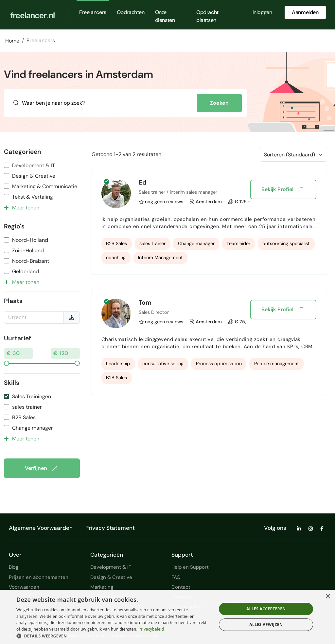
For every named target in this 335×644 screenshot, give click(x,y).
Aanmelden (305, 12)
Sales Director (154, 312)
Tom (145, 303)
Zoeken (219, 103)
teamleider (239, 243)
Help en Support (190, 567)
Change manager (33, 428)
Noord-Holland (30, 240)
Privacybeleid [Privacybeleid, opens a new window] (151, 629)
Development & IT (34, 165)
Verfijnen (41, 468)
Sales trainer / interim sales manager (178, 192)
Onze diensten (165, 16)
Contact (181, 587)
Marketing (102, 587)
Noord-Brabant (31, 261)
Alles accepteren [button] (266, 609)
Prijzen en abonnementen (39, 577)
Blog (14, 567)
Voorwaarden (24, 587)
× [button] (328, 597)
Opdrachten (131, 12)
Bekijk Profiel (282, 189)
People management (277, 364)
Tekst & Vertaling (33, 197)
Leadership (118, 364)
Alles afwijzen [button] (266, 625)
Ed (142, 182)
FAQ (176, 577)
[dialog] (167, 617)
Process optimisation (219, 364)
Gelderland (26, 271)
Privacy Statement (110, 528)
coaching (116, 258)
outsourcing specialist (286, 243)
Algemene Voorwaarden (41, 528)
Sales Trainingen (32, 396)
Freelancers (93, 12)
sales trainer (27, 407)
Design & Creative (34, 176)
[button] (114, 636)
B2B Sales (24, 417)
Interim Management (160, 258)
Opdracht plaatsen (207, 16)
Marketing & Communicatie (45, 186)
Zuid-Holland (28, 250)
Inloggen (262, 12)
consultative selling (163, 364)
